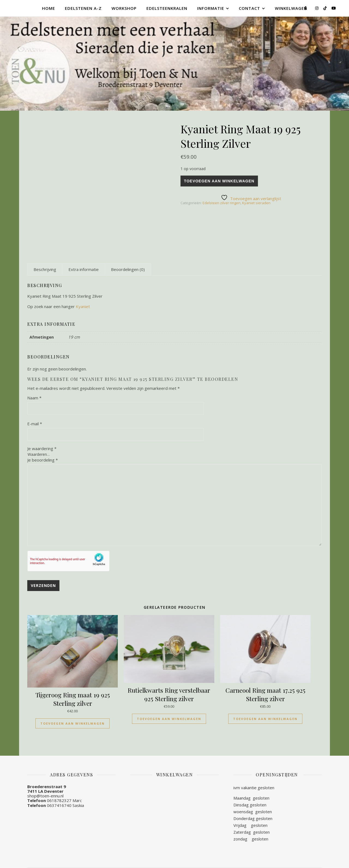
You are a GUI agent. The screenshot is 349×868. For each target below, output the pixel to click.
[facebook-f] (306, 8)
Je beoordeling (43, 460)
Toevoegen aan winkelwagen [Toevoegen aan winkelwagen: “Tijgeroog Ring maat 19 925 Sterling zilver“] (73, 723)
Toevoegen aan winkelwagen (219, 181)
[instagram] (317, 8)
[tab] (45, 269)
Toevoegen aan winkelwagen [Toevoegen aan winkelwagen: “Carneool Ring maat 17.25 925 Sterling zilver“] (265, 719)
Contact (249, 8)
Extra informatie (84, 269)
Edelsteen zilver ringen (222, 203)
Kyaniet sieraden (256, 203)
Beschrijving (45, 269)
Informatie (211, 8)
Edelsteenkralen (167, 8)
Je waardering (42, 449)
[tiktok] (326, 8)
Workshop (124, 8)
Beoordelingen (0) (128, 269)
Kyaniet (83, 306)
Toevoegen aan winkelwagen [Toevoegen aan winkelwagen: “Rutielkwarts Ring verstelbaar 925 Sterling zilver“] (169, 719)
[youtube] (334, 8)
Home (49, 8)
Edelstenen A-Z (83, 8)
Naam (34, 398)
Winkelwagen (291, 8)
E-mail (35, 424)
